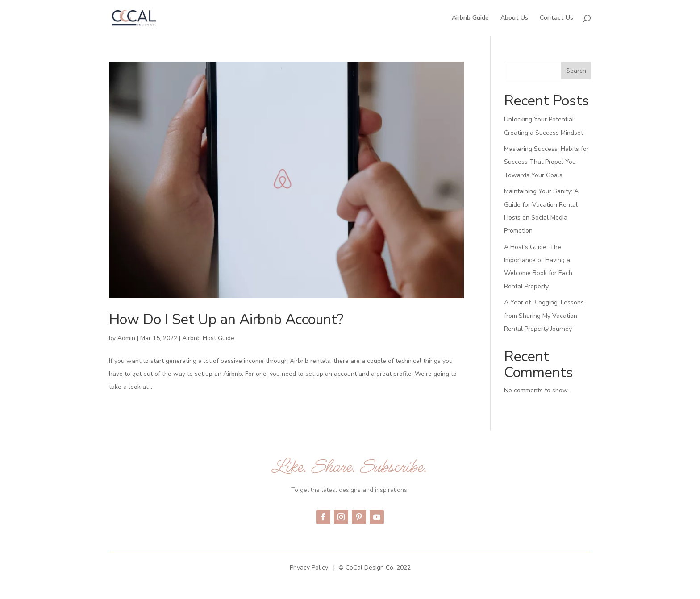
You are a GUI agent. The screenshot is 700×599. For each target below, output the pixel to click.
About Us (514, 18)
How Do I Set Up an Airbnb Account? (226, 319)
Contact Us (556, 18)
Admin (126, 338)
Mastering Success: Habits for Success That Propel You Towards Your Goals (546, 162)
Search (576, 71)
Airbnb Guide (470, 18)
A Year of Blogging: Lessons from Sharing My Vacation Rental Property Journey (544, 316)
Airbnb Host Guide (208, 338)
